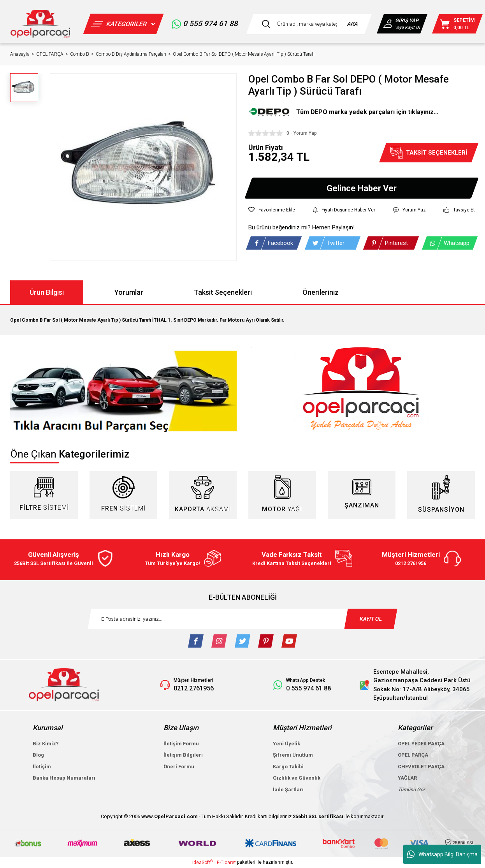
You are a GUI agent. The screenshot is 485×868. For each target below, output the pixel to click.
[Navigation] (123, 24)
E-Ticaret (226, 863)
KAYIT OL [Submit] (371, 619)
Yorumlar (129, 292)
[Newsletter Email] (242, 619)
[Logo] (40, 24)
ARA (353, 24)
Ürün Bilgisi (47, 292)
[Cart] (457, 24)
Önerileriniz (321, 292)
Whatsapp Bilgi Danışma (442, 854)
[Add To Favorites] (272, 210)
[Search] (309, 24)
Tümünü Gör (411, 790)
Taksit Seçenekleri (223, 292)
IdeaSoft (203, 862)
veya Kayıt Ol (407, 27)
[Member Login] (388, 24)
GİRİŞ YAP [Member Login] (406, 20)
